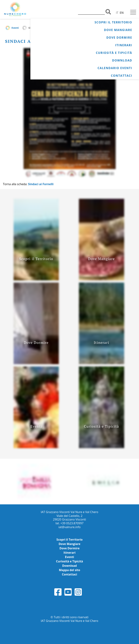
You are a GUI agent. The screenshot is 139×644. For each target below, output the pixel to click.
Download (122, 60)
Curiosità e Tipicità (114, 53)
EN (122, 13)
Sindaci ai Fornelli (41, 184)
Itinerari (124, 45)
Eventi (15, 28)
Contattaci (122, 76)
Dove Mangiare (118, 30)
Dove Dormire (119, 38)
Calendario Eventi (115, 68)
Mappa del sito (69, 570)
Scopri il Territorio (113, 22)
